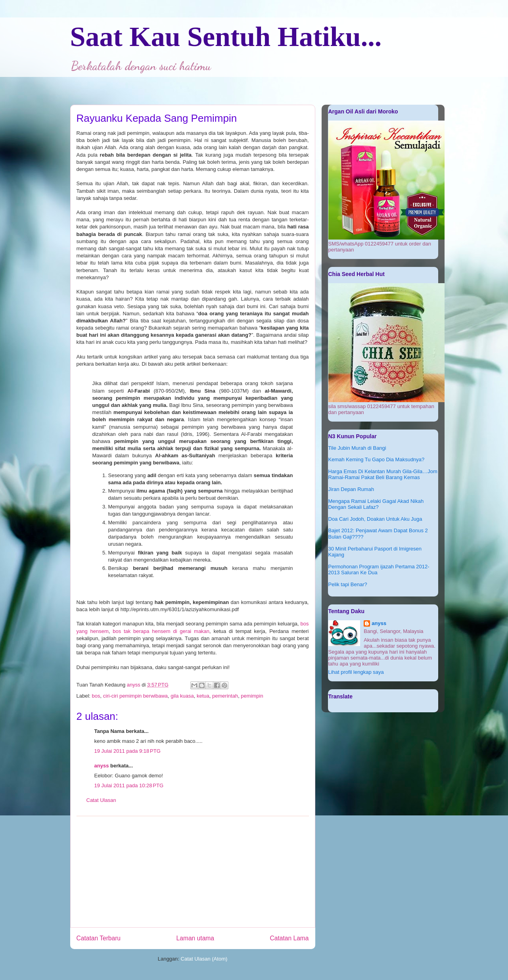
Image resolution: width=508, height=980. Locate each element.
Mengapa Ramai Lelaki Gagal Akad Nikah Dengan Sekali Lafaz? (376, 504)
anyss (102, 766)
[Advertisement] (193, 872)
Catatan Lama (289, 938)
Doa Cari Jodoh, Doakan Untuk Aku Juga (375, 519)
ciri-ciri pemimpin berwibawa (135, 696)
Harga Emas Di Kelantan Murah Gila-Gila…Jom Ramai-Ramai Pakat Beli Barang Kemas (383, 475)
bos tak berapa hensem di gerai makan (161, 631)
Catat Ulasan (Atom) (204, 959)
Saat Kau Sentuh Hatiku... (226, 37)
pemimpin (252, 696)
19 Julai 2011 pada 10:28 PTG (129, 785)
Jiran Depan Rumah (351, 489)
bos (96, 696)
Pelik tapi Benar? (348, 584)
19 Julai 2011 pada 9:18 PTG (127, 751)
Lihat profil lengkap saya (356, 672)
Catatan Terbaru (99, 938)
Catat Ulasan (101, 800)
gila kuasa (182, 696)
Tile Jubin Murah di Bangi (357, 448)
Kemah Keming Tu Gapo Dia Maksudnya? (377, 459)
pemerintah (225, 696)
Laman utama (195, 938)
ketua (203, 696)
